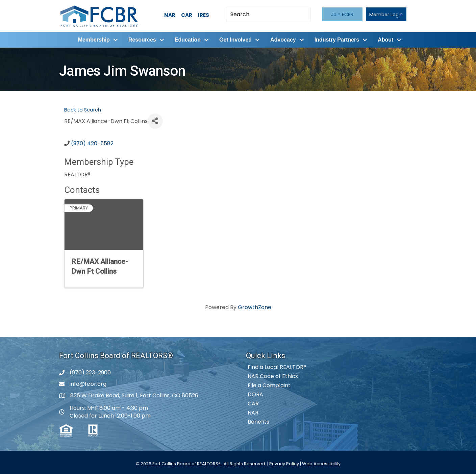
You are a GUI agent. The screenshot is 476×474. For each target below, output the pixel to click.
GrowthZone (255, 307)
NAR (170, 15)
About (385, 40)
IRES (204, 15)
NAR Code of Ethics (273, 376)
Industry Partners (337, 40)
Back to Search (83, 110)
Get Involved (235, 40)
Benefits (258, 422)
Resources (142, 40)
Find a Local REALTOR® (277, 367)
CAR (187, 15)
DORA (255, 394)
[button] (342, 14)
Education (188, 40)
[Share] (155, 121)
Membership (94, 40)
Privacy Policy (284, 464)
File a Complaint (269, 385)
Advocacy (283, 40)
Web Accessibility (321, 464)
